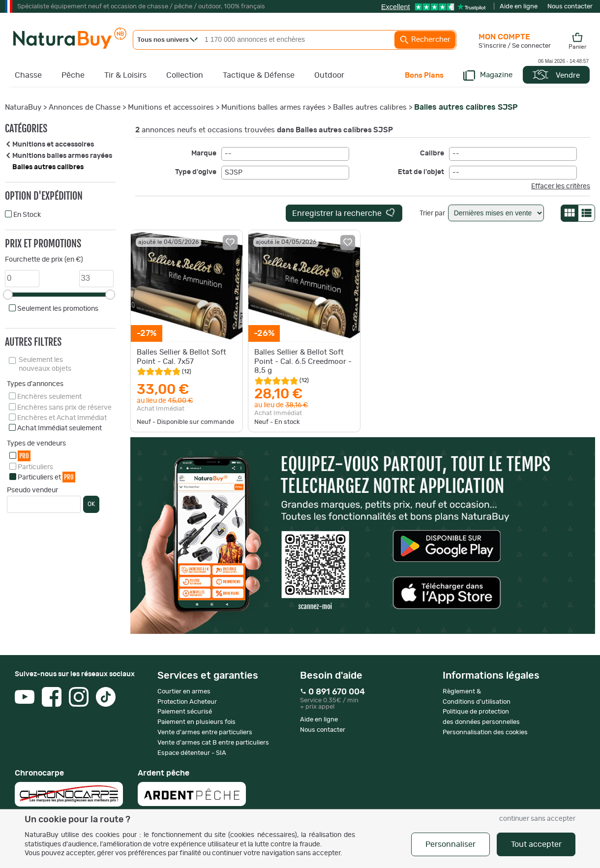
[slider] (8, 295)
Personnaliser (450, 844)
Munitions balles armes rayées (273, 107)
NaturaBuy (23, 107)
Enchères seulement (49, 397)
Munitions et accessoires (171, 107)
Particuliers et (46, 477)
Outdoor (329, 75)
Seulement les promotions (58, 309)
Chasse (28, 75)
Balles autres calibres (370, 107)
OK (91, 504)
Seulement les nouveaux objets (45, 364)
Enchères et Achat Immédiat (62, 418)
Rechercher (425, 40)
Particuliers (35, 467)
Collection (185, 75)
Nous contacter (570, 7)
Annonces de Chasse (85, 107)
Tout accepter (536, 844)
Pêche (73, 75)
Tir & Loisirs (125, 75)
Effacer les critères (561, 186)
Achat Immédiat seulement (60, 428)
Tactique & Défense (259, 75)
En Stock (27, 215)
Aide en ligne (519, 7)
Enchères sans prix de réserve (64, 408)
